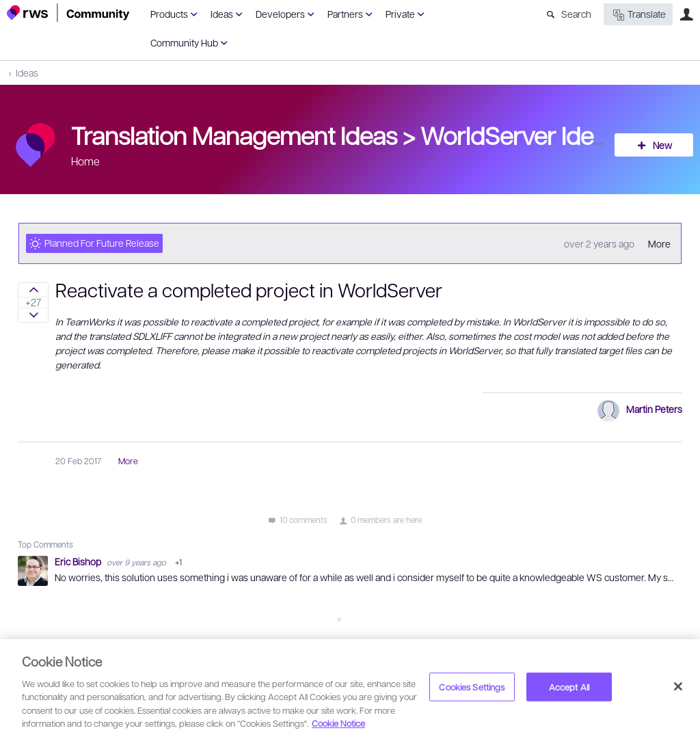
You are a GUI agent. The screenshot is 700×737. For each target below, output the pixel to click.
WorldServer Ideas (519, 135)
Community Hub (184, 42)
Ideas (222, 14)
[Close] (678, 686)
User (686, 14)
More (659, 243)
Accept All (569, 687)
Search (576, 14)
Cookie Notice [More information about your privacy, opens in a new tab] (338, 723)
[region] (350, 688)
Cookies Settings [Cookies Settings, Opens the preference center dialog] (472, 687)
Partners (345, 14)
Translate (638, 15)
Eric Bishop (79, 561)
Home (85, 161)
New (662, 145)
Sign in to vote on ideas (33, 290)
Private (400, 14)
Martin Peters (654, 409)
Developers (280, 14)
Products (169, 14)
